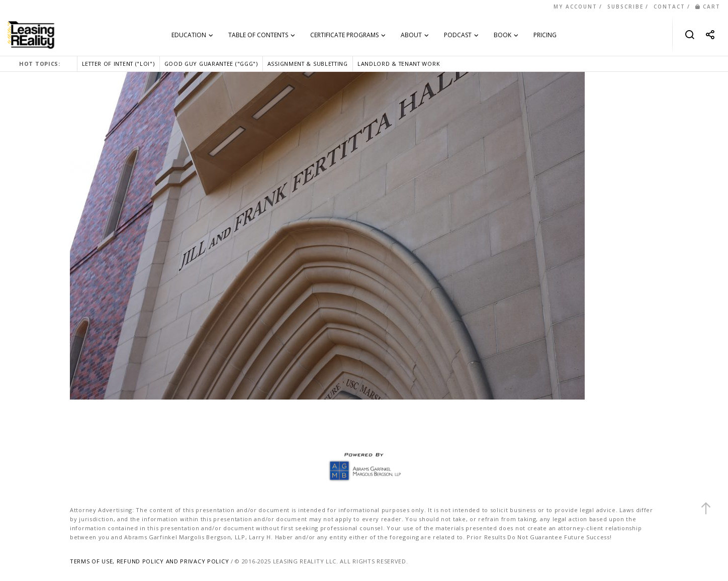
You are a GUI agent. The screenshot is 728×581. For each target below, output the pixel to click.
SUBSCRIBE (625, 7)
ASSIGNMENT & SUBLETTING (308, 64)
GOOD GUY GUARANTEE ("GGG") (211, 64)
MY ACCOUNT (575, 7)
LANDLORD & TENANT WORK (399, 64)
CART (708, 7)
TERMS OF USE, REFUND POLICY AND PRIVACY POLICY (149, 561)
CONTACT (669, 7)
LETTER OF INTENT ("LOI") (118, 64)
